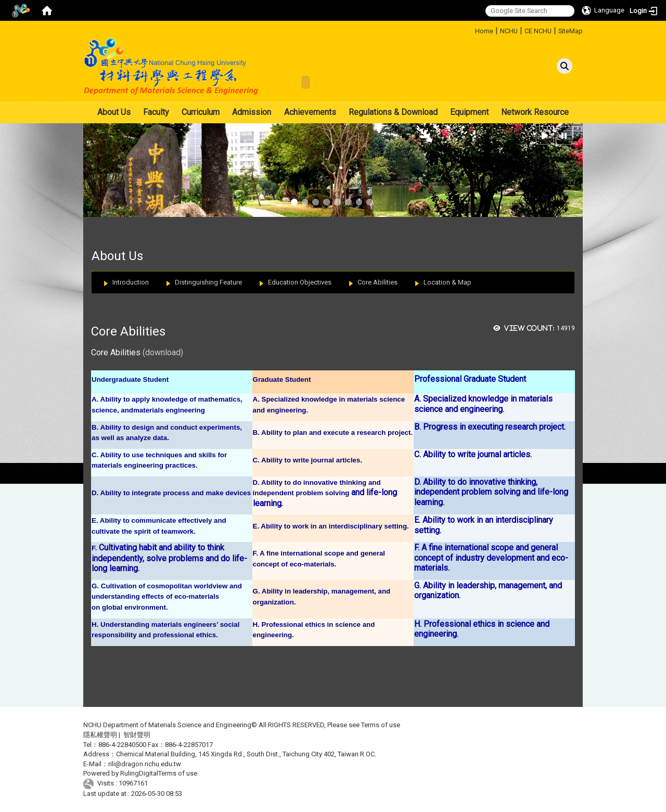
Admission (252, 112)
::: (471, 29)
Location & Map (447, 282)
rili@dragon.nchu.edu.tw (145, 764)
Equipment (469, 112)
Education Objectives (300, 282)
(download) (163, 352)
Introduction (131, 282)
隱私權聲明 (100, 735)
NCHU (509, 31)
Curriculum (201, 112)
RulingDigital (139, 773)
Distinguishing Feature (208, 282)
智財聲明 (137, 735)
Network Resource (535, 112)
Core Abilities (377, 282)
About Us (114, 112)
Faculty (156, 112)
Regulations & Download (393, 112)
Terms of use (381, 725)
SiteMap (571, 31)
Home (484, 31)
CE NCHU (538, 31)
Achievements (310, 112)
